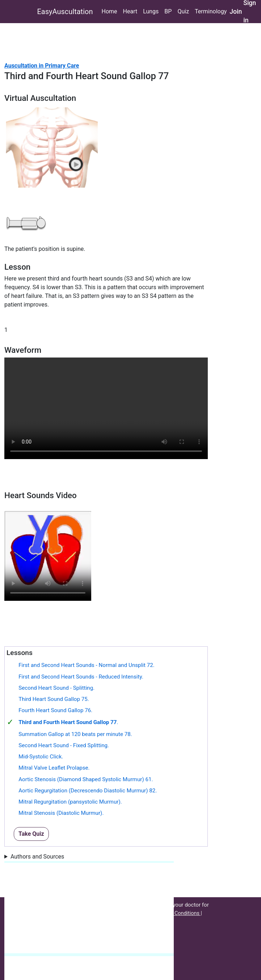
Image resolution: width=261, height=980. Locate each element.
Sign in (250, 12)
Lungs (151, 11)
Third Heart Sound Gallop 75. (54, 699)
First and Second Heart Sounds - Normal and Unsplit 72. (87, 665)
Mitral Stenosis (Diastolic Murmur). (61, 813)
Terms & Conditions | (178, 913)
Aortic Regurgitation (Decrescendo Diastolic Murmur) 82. (88, 791)
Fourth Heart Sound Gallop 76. (55, 710)
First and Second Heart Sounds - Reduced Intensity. (81, 677)
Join (236, 12)
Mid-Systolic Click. (41, 757)
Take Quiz (31, 834)
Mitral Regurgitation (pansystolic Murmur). (70, 802)
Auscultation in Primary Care (42, 66)
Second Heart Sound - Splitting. (56, 688)
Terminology (211, 11)
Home (109, 11)
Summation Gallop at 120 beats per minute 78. (75, 734)
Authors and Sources (37, 857)
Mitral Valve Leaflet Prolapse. (54, 768)
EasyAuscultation (65, 12)
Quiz (183, 11)
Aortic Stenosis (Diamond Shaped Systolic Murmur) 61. (86, 779)
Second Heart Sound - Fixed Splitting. (64, 745)
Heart (130, 11)
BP (168, 11)
